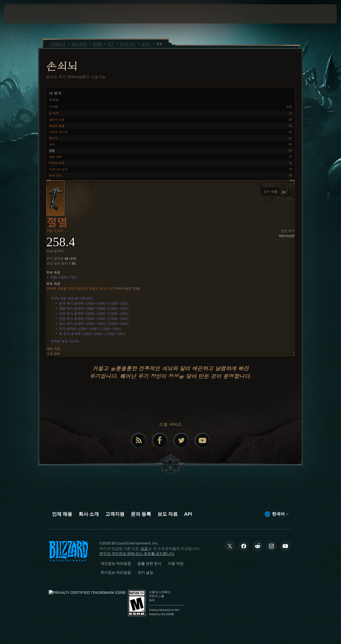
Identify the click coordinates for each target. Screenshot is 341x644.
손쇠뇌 (62, 66)
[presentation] (21, 14)
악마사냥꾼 (76, 77)
